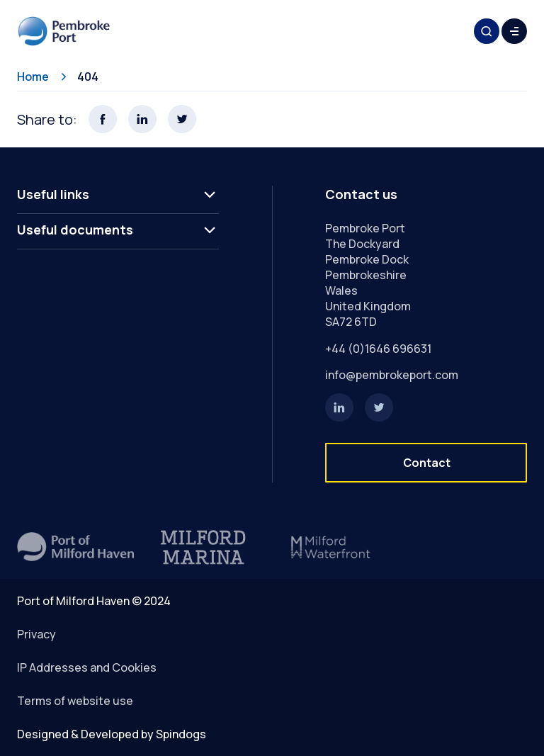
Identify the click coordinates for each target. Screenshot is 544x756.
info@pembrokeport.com (392, 375)
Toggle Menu (514, 31)
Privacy (36, 634)
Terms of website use (75, 701)
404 (88, 77)
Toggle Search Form (487, 31)
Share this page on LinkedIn (142, 119)
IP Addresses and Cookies (87, 667)
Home (33, 77)
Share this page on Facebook (103, 119)
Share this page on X (182, 119)
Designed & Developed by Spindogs (112, 734)
